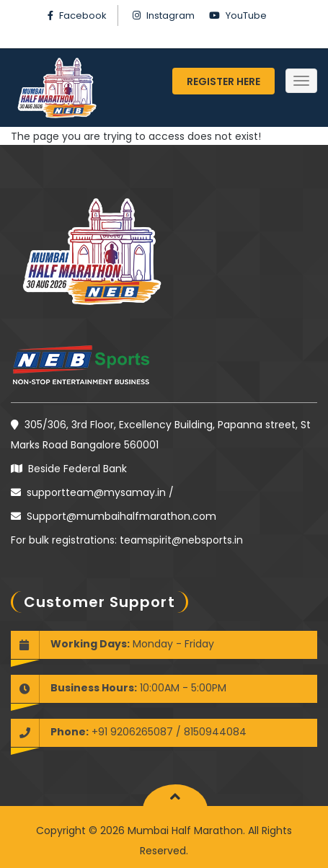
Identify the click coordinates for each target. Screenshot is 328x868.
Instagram (170, 15)
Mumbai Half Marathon (184, 831)
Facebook (83, 15)
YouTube (246, 15)
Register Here (223, 81)
